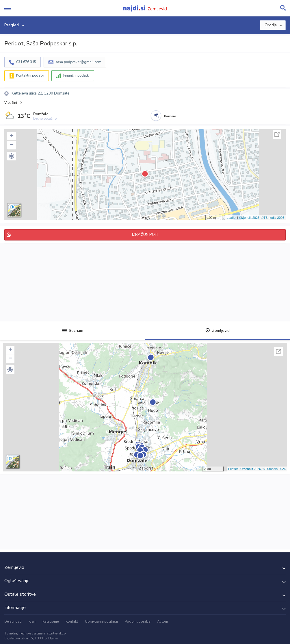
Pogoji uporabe (137, 621)
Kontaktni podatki (30, 75)
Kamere (170, 116)
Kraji (32, 621)
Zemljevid (218, 331)
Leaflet (232, 218)
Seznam (73, 331)
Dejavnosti (13, 621)
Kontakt (72, 621)
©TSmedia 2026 (273, 218)
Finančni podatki (76, 75)
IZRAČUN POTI (145, 235)
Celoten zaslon (277, 134)
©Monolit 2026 (249, 218)
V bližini (11, 103)
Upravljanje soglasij (101, 621)
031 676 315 (26, 62)
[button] (12, 156)
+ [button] (12, 136)
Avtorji (162, 621)
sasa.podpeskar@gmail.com (78, 62)
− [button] (12, 145)
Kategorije (51, 621)
